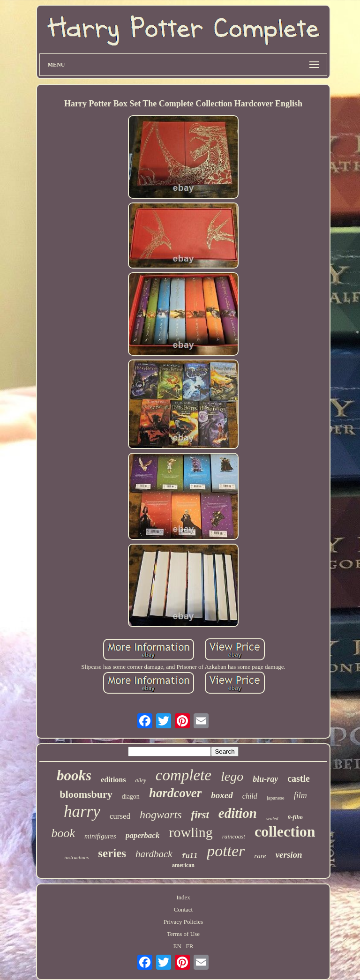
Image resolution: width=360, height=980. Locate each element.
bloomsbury (86, 794)
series (112, 853)
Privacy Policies (183, 922)
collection (285, 831)
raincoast (234, 836)
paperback (143, 835)
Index (183, 897)
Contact (183, 909)
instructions (76, 857)
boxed (222, 795)
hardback (154, 854)
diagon (131, 797)
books (74, 775)
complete (184, 775)
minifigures (100, 836)
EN (177, 946)
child (250, 796)
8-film (296, 817)
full (190, 856)
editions (113, 780)
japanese (276, 798)
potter (226, 851)
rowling (191, 832)
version (289, 855)
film (300, 795)
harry (82, 812)
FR (190, 946)
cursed (120, 816)
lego (232, 776)
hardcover (175, 793)
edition (238, 813)
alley (140, 780)
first (200, 815)
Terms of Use (183, 934)
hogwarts (161, 815)
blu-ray (265, 779)
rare (260, 856)
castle (299, 778)
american (183, 865)
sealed (272, 819)
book (63, 833)
